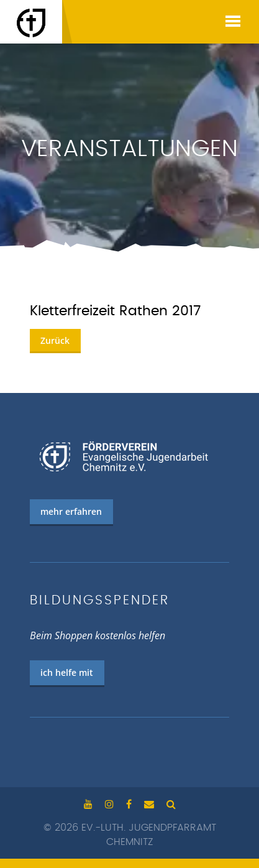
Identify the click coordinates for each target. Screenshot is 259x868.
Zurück (55, 340)
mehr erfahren (71, 511)
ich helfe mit (67, 672)
